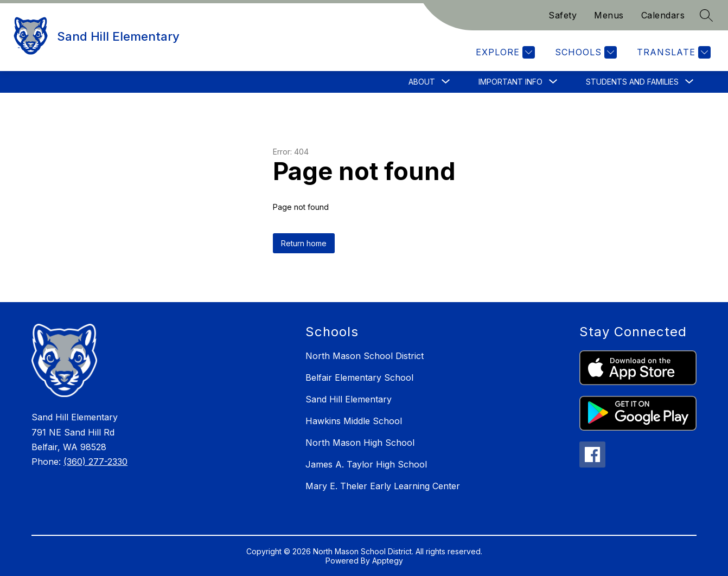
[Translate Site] (672, 52)
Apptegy (388, 561)
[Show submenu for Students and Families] (632, 82)
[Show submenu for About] (422, 82)
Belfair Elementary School (359, 377)
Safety (563, 15)
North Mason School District (365, 356)
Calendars (663, 15)
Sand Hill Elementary (349, 399)
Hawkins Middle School (354, 421)
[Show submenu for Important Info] (510, 82)
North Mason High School (360, 443)
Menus (609, 15)
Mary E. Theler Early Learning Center (383, 486)
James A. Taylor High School (366, 464)
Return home (304, 243)
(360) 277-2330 (95, 462)
